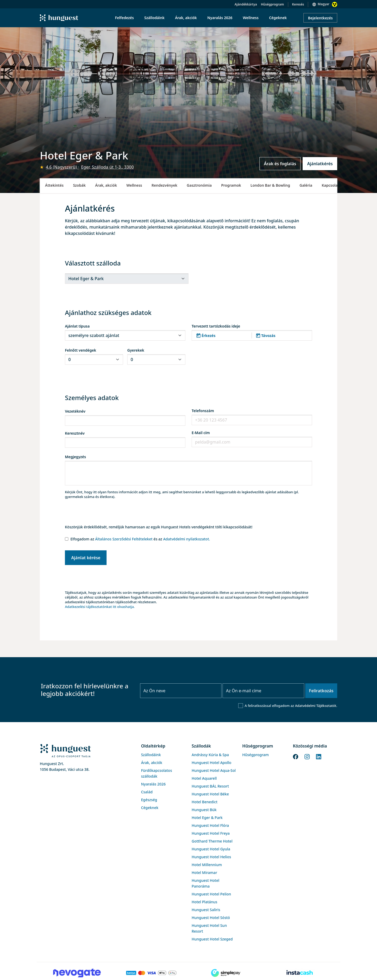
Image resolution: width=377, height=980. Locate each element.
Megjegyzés (75, 457)
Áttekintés (54, 185)
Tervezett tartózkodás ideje (216, 326)
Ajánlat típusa (77, 326)
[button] (252, 335)
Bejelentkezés (320, 18)
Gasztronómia (199, 185)
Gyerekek (136, 350)
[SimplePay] (226, 973)
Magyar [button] (324, 4)
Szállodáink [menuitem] (154, 18)
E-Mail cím (201, 433)
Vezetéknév (75, 411)
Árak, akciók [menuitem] (186, 18)
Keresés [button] (298, 4)
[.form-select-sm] (127, 279)
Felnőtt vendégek (81, 350)
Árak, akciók (106, 185)
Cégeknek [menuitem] (278, 18)
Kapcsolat (330, 185)
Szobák (79, 185)
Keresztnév (75, 433)
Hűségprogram (273, 4)
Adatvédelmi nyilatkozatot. (187, 539)
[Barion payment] (151, 973)
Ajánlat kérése (86, 558)
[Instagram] (307, 756)
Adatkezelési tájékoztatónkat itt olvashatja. (100, 607)
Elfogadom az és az (140, 539)
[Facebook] (296, 756)
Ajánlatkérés (320, 164)
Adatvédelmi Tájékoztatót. (316, 706)
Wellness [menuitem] (251, 18)
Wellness (134, 185)
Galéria (306, 185)
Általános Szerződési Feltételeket (124, 539)
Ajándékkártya (246, 4)
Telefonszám (203, 411)
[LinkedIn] (319, 756)
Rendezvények (165, 185)
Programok (231, 185)
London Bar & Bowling (270, 185)
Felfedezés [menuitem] (124, 18)
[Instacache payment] (300, 973)
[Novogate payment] (77, 973)
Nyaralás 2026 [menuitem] (220, 18)
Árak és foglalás (280, 164)
